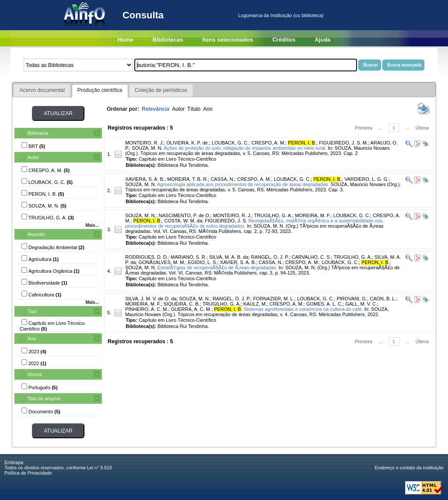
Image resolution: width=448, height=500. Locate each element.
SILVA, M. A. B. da (229, 257)
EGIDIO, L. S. (203, 262)
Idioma (35, 374)
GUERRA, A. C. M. (191, 309)
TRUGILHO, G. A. (273, 215)
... (380, 128)
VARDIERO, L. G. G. (366, 179)
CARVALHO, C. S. (311, 257)
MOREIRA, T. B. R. (187, 179)
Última (422, 128)
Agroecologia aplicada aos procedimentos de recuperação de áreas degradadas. (243, 184)
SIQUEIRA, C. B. (182, 304)
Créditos (284, 40)
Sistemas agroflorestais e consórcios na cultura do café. (303, 309)
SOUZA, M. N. (147, 148)
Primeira (364, 128)
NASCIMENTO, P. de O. (185, 215)
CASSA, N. (222, 179)
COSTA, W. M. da (183, 221)
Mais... (92, 225)
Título (194, 109)
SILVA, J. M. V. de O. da (151, 299)
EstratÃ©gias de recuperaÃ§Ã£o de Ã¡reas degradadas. (217, 268)
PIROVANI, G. (352, 299)
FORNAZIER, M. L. (274, 299)
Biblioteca (38, 133)
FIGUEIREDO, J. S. (226, 221)
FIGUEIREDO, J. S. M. (343, 143)
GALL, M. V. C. (361, 304)
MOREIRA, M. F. (313, 215)
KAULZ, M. (255, 304)
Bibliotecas (168, 40)
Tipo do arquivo (44, 398)
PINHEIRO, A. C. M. (147, 309)
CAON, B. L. (383, 299)
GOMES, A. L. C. (324, 304)
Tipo (32, 311)
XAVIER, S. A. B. (238, 262)
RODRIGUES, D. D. (147, 257)
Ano (32, 338)
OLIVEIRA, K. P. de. (188, 143)
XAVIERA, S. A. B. (145, 179)
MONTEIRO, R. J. (144, 143)
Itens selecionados (227, 40)
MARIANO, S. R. (189, 257)
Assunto (36, 234)
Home (126, 40)
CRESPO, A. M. (269, 143)
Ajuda (322, 40)
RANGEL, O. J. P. (270, 257)
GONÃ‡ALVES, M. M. (162, 262)
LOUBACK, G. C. (230, 143)
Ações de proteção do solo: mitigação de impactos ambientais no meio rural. (245, 148)
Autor (33, 157)
